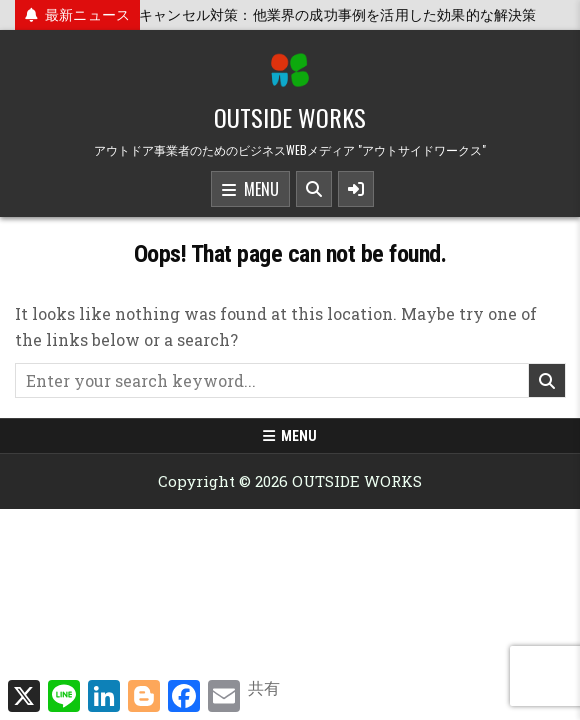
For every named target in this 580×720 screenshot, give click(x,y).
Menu (250, 190)
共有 (264, 687)
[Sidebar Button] (356, 189)
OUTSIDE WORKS (290, 117)
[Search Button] (314, 189)
